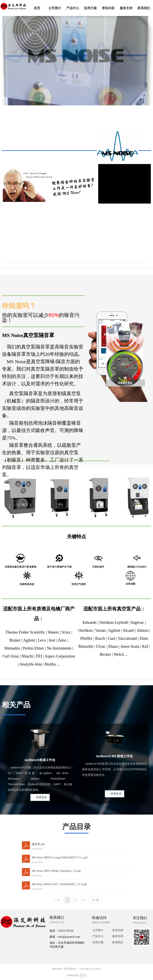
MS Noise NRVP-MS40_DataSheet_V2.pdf (56, 871)
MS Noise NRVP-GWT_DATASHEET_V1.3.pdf (59, 884)
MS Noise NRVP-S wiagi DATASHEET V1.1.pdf (60, 858)
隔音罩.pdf (38, 844)
